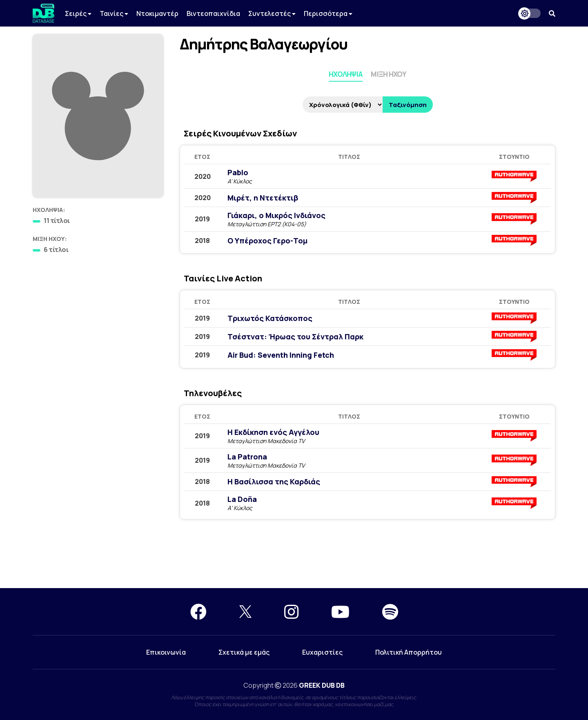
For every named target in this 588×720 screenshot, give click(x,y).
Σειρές (78, 13)
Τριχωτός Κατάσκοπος (270, 318)
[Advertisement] (294, 559)
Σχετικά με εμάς (244, 652)
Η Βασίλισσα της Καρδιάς (274, 481)
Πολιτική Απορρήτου (409, 652)
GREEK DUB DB (322, 685)
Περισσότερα (328, 13)
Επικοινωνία (166, 652)
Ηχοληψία (346, 74)
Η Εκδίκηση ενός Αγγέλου (273, 432)
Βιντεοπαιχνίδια (213, 13)
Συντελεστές (272, 13)
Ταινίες (114, 13)
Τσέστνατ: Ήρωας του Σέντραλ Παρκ (295, 337)
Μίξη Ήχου (389, 74)
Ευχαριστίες (322, 652)
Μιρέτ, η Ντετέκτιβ (263, 198)
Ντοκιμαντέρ (157, 13)
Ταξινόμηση (408, 105)
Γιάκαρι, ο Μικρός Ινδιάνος (276, 215)
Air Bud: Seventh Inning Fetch (281, 355)
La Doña (242, 499)
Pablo (238, 172)
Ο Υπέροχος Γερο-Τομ (267, 241)
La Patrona (247, 457)
